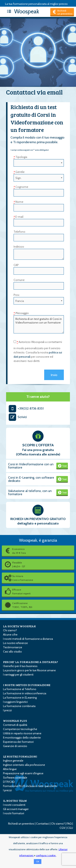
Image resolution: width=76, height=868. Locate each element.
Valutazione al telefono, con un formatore (30, 492)
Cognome (21, 187)
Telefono (19, 232)
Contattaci (43, 824)
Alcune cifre (10, 635)
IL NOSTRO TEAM (15, 801)
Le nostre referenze (15, 643)
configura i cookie (46, 855)
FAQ (69, 824)
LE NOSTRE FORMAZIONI (20, 756)
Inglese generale (13, 761)
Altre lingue (10, 769)
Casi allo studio (12, 652)
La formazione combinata (19, 706)
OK (38, 862)
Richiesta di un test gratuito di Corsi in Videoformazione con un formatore (39, 324)
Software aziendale (15, 778)
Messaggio (21, 313)
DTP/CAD (9, 782)
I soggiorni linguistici (15, 702)
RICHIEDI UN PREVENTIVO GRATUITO (38, 519)
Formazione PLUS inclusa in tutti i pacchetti (30, 786)
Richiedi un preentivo (21, 824)
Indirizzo (19, 247)
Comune (19, 280)
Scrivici (17, 417)
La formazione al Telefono (20, 689)
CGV (62, 828)
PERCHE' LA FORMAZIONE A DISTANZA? (31, 662)
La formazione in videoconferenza (25, 693)
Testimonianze (13, 647)
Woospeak (22, 11)
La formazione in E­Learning (20, 698)
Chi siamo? (10, 630)
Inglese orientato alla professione (24, 765)
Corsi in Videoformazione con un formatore (31, 466)
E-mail (18, 217)
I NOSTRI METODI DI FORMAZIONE (27, 685)
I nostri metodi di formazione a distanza (28, 639)
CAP (16, 265)
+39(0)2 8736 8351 (26, 408)
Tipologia (20, 157)
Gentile (19, 172)
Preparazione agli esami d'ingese (23, 773)
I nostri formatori (14, 813)
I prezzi (7, 710)
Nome (18, 202)
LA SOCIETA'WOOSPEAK (19, 626)
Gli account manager (16, 809)
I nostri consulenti (14, 805)
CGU (70, 828)
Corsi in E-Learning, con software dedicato (31, 479)
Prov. (17, 295)
